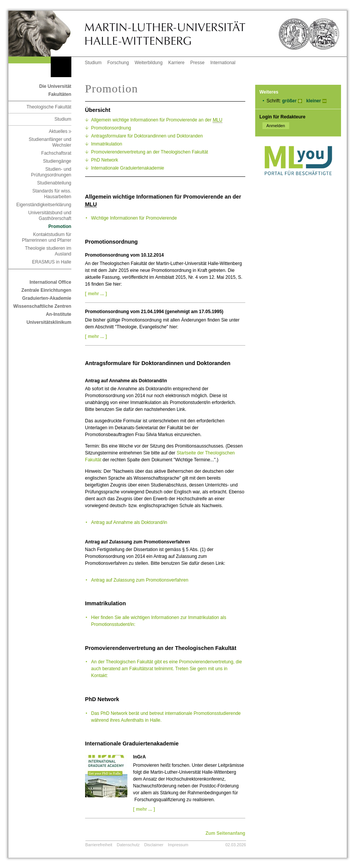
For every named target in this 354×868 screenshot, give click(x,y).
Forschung (118, 63)
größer (289, 101)
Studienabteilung (54, 183)
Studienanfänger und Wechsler (50, 142)
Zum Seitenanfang (225, 833)
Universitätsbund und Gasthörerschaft (50, 216)
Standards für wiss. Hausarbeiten (52, 194)
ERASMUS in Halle (52, 262)
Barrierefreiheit (99, 845)
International (223, 63)
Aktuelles (60, 131)
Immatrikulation (107, 144)
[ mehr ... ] (96, 294)
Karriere (176, 63)
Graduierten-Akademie (47, 298)
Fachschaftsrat (56, 153)
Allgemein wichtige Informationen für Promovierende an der (157, 120)
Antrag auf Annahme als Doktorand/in (129, 522)
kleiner (314, 101)
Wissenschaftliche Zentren (42, 306)
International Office (50, 282)
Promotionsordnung (111, 128)
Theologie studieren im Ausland (48, 251)
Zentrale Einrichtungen (46, 290)
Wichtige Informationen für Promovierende (134, 218)
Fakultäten (60, 94)
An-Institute (59, 314)
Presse (197, 63)
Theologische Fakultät (49, 107)
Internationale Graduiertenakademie (128, 168)
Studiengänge (57, 161)
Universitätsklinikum (49, 322)
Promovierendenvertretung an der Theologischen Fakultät (150, 152)
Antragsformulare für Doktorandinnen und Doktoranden (147, 136)
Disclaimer (154, 845)
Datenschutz (128, 845)
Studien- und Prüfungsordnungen (51, 172)
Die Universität (55, 86)
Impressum (178, 845)
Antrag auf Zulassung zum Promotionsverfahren (140, 580)
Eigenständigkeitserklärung (44, 205)
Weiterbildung (149, 63)
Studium (93, 63)
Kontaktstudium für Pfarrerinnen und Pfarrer (46, 237)
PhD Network (105, 160)
